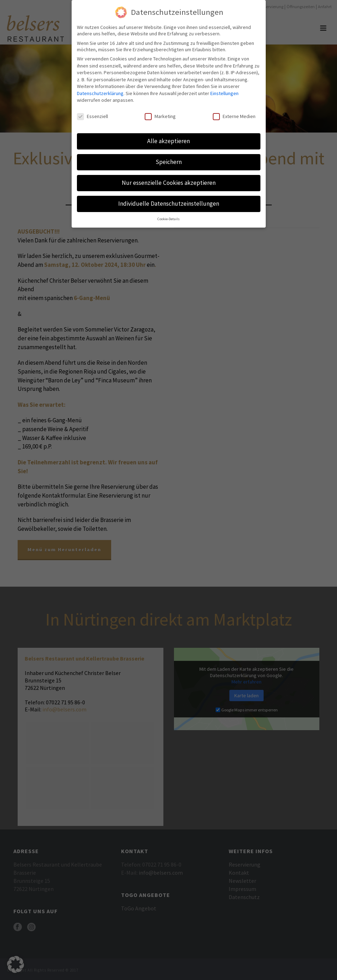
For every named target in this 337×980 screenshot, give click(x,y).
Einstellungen (224, 90)
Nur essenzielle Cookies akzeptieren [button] (169, 180)
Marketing (160, 113)
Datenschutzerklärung (100, 90)
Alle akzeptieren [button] (168, 138)
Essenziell (92, 113)
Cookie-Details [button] (168, 216)
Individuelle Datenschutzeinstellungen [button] (169, 200)
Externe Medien (234, 113)
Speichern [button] (169, 159)
